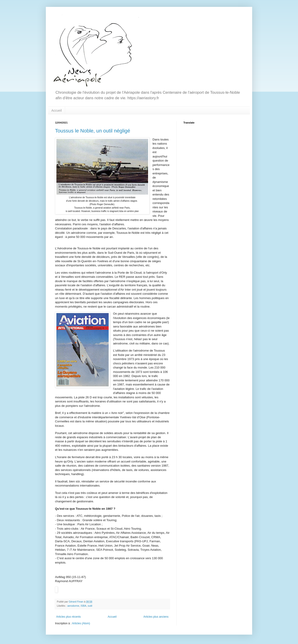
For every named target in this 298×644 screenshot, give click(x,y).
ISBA (84, 606)
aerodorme (73, 606)
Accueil (57, 110)
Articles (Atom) (81, 623)
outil (90, 606)
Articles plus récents (68, 617)
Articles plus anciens (156, 617)
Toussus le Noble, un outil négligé (93, 131)
